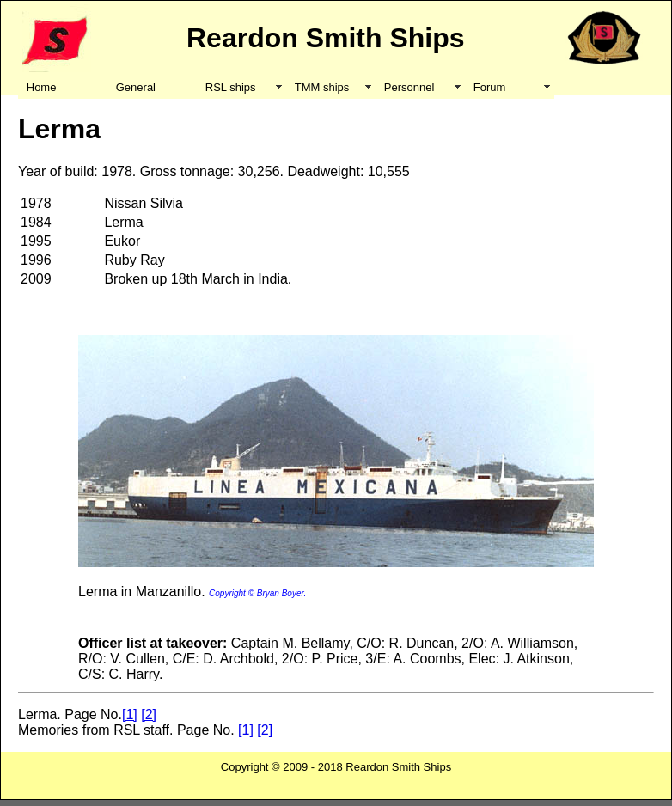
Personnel (409, 87)
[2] (149, 714)
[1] (130, 714)
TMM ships (322, 87)
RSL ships (231, 87)
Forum (490, 87)
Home (42, 87)
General (136, 87)
